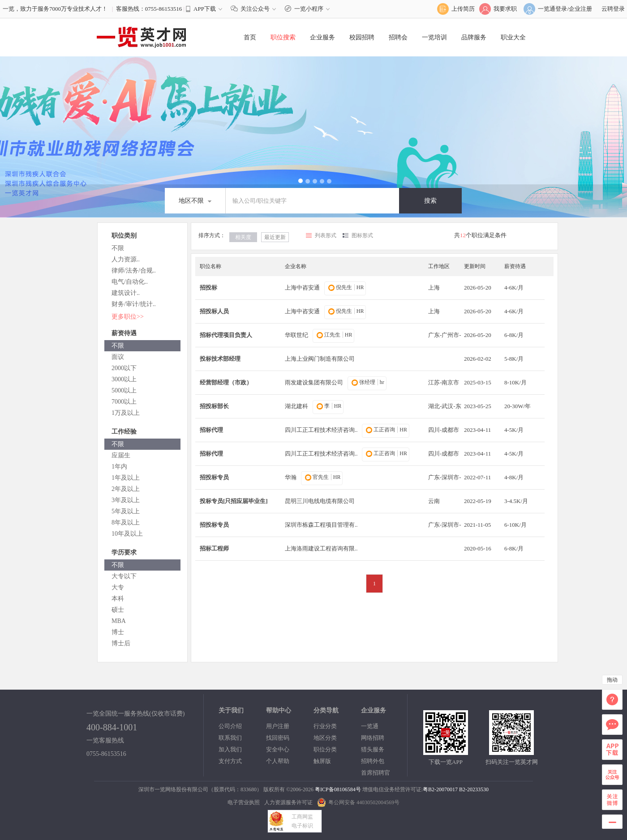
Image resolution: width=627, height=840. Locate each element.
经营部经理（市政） (226, 382)
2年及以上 (126, 489)
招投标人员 (214, 311)
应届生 (121, 455)
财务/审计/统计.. (134, 304)
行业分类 (325, 726)
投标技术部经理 (220, 359)
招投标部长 (214, 406)
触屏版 (322, 761)
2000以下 (124, 368)
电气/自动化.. (130, 282)
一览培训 (434, 37)
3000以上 (124, 379)
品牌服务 (474, 37)
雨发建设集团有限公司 (314, 382)
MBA (119, 621)
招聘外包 (373, 761)
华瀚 (291, 477)
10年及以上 (127, 534)
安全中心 (278, 749)
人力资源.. (126, 259)
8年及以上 (126, 522)
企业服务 (322, 37)
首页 (250, 37)
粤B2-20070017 (440, 789)
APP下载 (205, 9)
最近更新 (275, 237)
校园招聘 (362, 37)
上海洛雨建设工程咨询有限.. (321, 548)
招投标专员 (214, 477)
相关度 (243, 237)
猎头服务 (373, 749)
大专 (118, 587)
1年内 (119, 467)
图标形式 (362, 235)
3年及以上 (126, 500)
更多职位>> (128, 317)
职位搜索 (283, 37)
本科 (118, 599)
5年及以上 (126, 511)
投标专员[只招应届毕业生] (234, 501)
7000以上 (124, 402)
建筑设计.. (126, 293)
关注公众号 (255, 9)
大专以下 (124, 576)
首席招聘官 (376, 773)
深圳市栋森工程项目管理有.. (321, 525)
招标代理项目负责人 (226, 335)
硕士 (118, 610)
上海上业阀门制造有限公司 (320, 359)
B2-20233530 (474, 789)
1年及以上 (126, 478)
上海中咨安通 (302, 288)
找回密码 (278, 738)
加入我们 (230, 749)
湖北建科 (296, 406)
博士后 (121, 643)
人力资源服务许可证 (288, 802)
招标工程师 (214, 548)
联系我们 (230, 738)
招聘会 (398, 37)
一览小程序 (308, 9)
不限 (118, 248)
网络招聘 (373, 738)
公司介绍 (230, 726)
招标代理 (211, 430)
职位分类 (325, 749)
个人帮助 (278, 761)
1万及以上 (126, 413)
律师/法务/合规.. (134, 271)
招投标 (208, 288)
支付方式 (230, 761)
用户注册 (278, 726)
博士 (118, 632)
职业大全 (513, 37)
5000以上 (124, 390)
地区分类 (325, 738)
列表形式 (326, 235)
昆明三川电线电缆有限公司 (320, 501)
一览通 (370, 726)
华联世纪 (296, 335)
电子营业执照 (244, 802)
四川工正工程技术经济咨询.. (321, 430)
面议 (118, 357)
